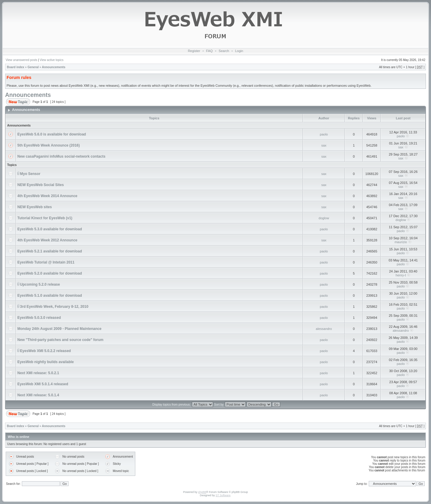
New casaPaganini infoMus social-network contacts (61, 156)
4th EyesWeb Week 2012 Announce (47, 240)
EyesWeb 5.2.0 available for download (50, 273)
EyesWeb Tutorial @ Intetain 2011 (46, 262)
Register (194, 51)
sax (324, 145)
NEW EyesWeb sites (35, 207)
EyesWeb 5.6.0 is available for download (52, 134)
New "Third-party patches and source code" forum (60, 340)
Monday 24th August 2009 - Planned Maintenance (59, 329)
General (33, 67)
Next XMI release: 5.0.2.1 (38, 373)
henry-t (401, 275)
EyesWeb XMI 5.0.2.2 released (45, 351)
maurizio (401, 242)
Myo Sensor (30, 174)
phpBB (202, 492)
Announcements (54, 67)
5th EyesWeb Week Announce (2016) (49, 145)
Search (224, 51)
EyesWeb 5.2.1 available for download (50, 251)
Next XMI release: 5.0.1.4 (38, 395)
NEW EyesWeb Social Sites (41, 185)
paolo (324, 134)
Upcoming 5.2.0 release (40, 284)
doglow (324, 218)
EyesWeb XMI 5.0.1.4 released (43, 384)
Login (239, 51)
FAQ (210, 51)
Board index (16, 67)
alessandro (324, 329)
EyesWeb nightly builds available (46, 362)
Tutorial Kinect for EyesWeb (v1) (45, 218)
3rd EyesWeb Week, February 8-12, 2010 (54, 307)
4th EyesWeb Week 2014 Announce (47, 196)
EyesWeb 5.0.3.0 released (39, 318)
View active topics (52, 60)
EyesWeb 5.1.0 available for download (50, 296)
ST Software (223, 495)
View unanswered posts (21, 60)
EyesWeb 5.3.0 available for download (50, 229)
